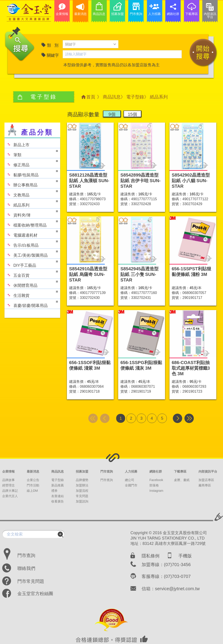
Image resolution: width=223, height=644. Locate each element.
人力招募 (131, 471)
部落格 (154, 485)
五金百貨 (31, 273)
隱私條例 (151, 556)
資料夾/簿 (31, 213)
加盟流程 (82, 491)
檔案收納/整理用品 (31, 223)
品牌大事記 (10, 491)
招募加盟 (82, 471)
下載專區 (180, 471)
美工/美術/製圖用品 (31, 253)
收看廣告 (58, 501)
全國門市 (131, 485)
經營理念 (8, 485)
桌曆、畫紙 (182, 480)
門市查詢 (107, 471)
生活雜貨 (31, 293)
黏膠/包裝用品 (31, 173)
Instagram (156, 491)
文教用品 (31, 193)
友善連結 (58, 496)
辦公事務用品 (31, 183)
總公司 (130, 480)
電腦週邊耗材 (31, 233)
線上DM (32, 491)
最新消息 (33, 471)
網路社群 (156, 471)
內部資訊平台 (208, 471)
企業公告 (33, 480)
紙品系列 (31, 203)
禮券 (54, 491)
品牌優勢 (82, 480)
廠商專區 (205, 485)
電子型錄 (135, 97)
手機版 (185, 556)
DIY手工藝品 (31, 263)
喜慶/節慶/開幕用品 (31, 303)
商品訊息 (112, 97)
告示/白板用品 (31, 243)
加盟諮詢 (82, 501)
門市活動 (33, 485)
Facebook (156, 480)
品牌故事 (8, 480)
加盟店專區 (206, 480)
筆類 (31, 153)
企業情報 (8, 471)
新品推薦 (58, 485)
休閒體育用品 (31, 283)
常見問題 (82, 496)
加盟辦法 (82, 485)
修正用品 (31, 163)
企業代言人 (10, 496)
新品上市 (17, 143)
